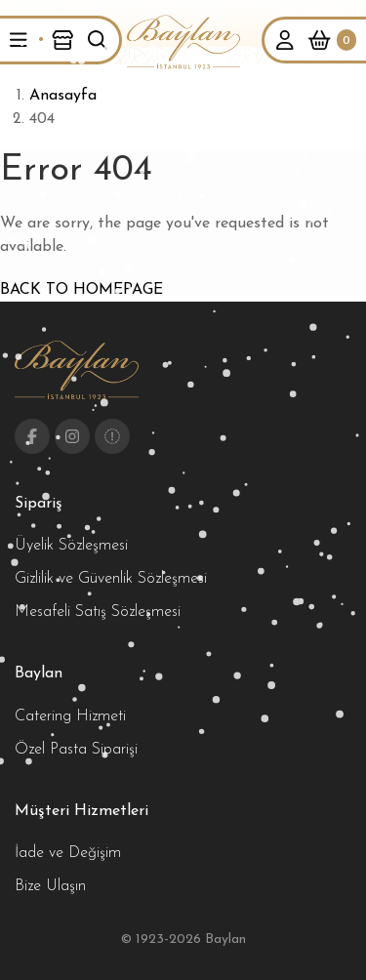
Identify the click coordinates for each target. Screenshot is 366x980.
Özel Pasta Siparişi (76, 750)
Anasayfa (63, 96)
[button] (19, 40)
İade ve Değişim (68, 853)
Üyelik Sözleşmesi (71, 546)
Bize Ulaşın (50, 886)
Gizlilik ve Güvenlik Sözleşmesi (111, 579)
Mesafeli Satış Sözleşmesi (98, 612)
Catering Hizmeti (70, 716)
